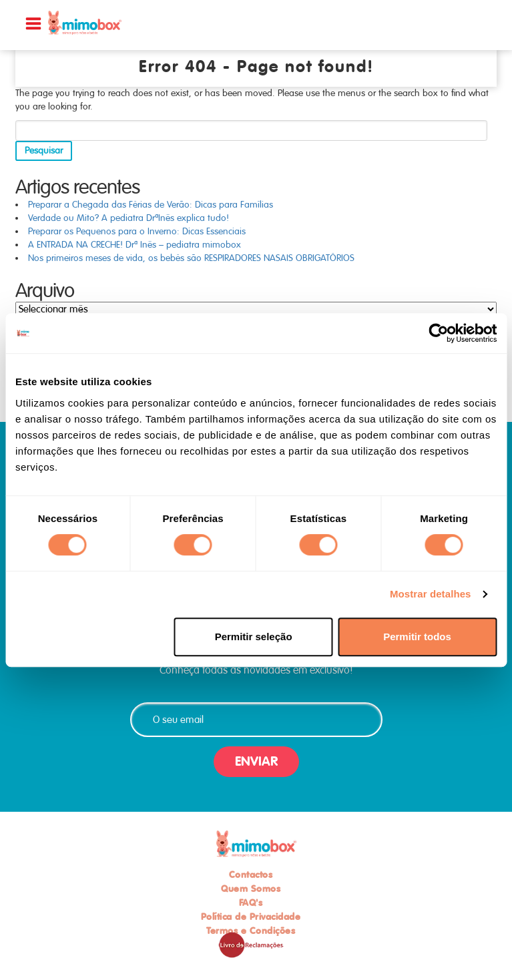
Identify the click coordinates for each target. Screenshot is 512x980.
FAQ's (251, 903)
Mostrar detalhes (431, 594)
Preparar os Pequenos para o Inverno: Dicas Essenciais (137, 231)
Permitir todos (417, 637)
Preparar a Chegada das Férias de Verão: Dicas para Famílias (151, 205)
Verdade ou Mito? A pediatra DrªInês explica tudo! (129, 218)
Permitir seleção (254, 637)
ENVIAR (256, 761)
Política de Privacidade (251, 917)
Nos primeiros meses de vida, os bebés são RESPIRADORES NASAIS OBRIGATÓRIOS (191, 258)
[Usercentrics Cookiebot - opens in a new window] (438, 333)
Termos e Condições (251, 931)
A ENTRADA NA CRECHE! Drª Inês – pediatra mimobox (135, 245)
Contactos (251, 875)
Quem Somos (251, 889)
